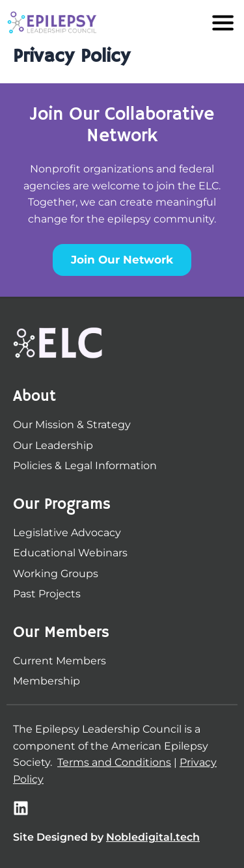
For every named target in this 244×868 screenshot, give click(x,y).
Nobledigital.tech (153, 837)
